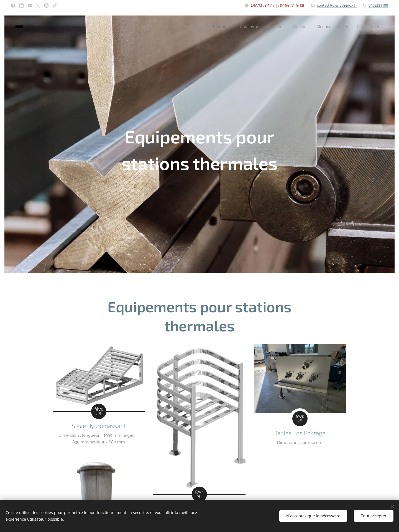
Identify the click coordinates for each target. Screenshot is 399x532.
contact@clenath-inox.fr (337, 5)
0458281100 (378, 5)
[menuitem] (126, 27)
